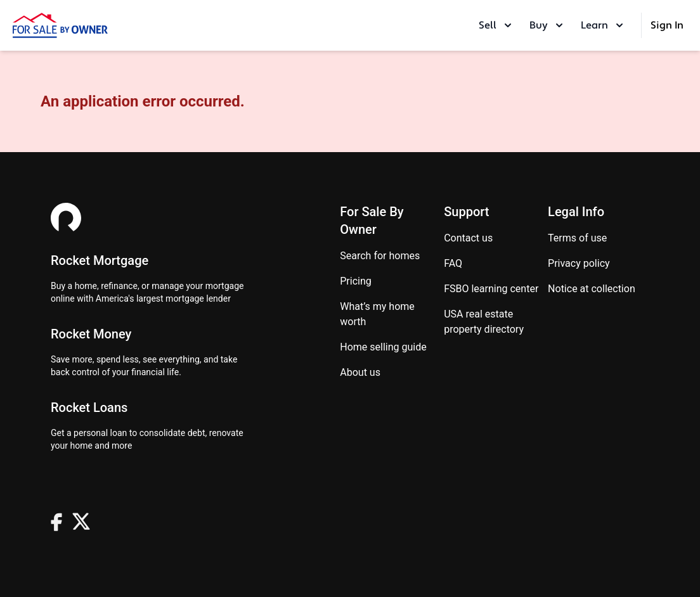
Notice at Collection (592, 289)
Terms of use (577, 238)
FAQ (453, 263)
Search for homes (380, 256)
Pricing (356, 281)
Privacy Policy (579, 263)
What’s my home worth (377, 314)
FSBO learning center (491, 289)
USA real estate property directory (484, 322)
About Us (360, 372)
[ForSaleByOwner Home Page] (60, 25)
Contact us (468, 238)
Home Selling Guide (383, 347)
